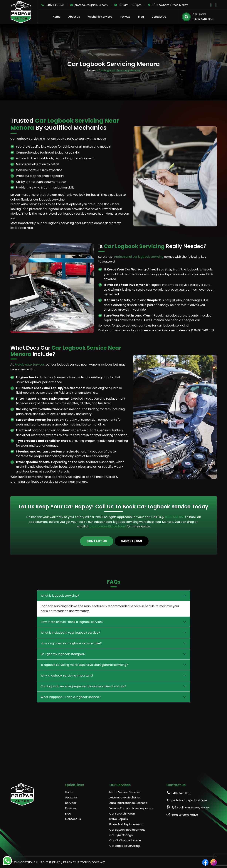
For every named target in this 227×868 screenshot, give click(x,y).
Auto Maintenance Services (128, 803)
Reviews (125, 17)
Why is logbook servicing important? (67, 675)
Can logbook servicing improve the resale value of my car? (83, 686)
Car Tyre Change (121, 835)
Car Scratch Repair (122, 813)
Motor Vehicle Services (125, 792)
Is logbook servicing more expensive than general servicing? (84, 665)
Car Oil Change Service (125, 840)
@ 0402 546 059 (202, 330)
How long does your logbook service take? (71, 643)
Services (71, 803)
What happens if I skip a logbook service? (71, 697)
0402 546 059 (53, 5)
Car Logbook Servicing (125, 846)
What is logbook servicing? (60, 595)
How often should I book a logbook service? (72, 622)
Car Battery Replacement (127, 829)
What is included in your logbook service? (70, 632)
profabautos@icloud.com (89, 5)
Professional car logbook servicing (139, 256)
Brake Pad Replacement (126, 824)
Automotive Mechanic (125, 797)
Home (57, 17)
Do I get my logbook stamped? (63, 654)
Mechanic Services (100, 17)
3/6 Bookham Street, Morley (168, 5)
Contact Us (159, 17)
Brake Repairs (119, 819)
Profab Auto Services (30, 364)
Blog (141, 17)
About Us (74, 17)
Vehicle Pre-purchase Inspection (132, 808)
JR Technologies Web (91, 862)
